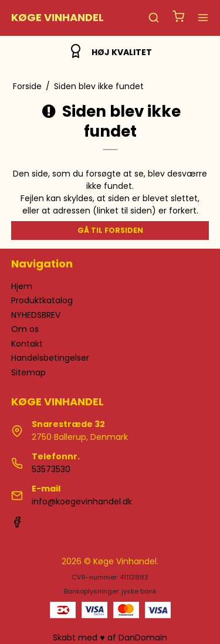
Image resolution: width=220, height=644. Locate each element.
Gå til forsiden (110, 230)
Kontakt (27, 344)
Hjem (22, 286)
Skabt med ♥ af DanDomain (110, 638)
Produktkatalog (42, 300)
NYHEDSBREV (36, 315)
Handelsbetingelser (50, 358)
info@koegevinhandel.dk (82, 501)
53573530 (51, 469)
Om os (25, 329)
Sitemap (28, 372)
